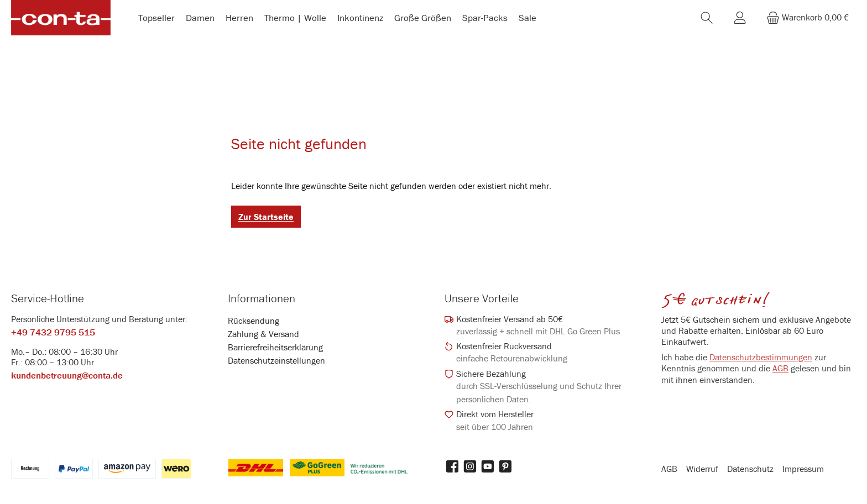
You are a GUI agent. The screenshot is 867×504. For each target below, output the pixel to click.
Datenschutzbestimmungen (761, 357)
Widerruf (702, 469)
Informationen (262, 298)
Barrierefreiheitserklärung (275, 347)
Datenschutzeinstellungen (276, 360)
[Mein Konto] (740, 19)
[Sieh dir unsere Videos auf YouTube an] (488, 466)
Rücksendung (254, 321)
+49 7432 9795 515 (53, 332)
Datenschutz (750, 469)
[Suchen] (707, 19)
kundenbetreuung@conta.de (67, 376)
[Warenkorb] (808, 19)
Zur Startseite (266, 219)
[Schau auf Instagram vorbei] (470, 466)
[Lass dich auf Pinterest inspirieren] (505, 466)
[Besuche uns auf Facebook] (452, 466)
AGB (780, 369)
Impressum (803, 469)
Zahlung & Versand (263, 334)
